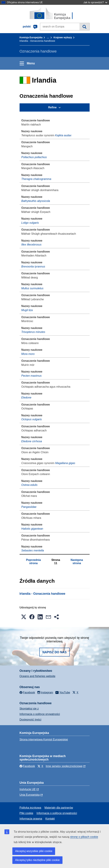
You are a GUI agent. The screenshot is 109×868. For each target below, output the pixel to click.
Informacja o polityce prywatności (40, 714)
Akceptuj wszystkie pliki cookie (34, 851)
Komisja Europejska (31, 37)
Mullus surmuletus (32, 288)
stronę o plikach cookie (84, 837)
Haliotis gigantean (32, 529)
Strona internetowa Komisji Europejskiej (44, 739)
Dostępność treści (30, 720)
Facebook (27, 766)
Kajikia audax (63, 135)
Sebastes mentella (33, 550)
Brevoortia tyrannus (33, 267)
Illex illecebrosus (31, 245)
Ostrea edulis (29, 485)
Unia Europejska (30, 795)
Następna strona (77, 561)
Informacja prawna (31, 819)
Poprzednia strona (33, 561)
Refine (52, 107)
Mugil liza (27, 310)
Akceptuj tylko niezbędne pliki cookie (37, 860)
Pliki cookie (26, 813)
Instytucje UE (28, 789)
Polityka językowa (30, 808)
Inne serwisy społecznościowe (64, 766)
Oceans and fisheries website (38, 676)
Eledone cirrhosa (32, 441)
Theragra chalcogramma (36, 179)
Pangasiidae (29, 507)
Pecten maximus (31, 376)
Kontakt (50, 819)
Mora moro (28, 354)
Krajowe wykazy (63, 37)
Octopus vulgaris (31, 419)
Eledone (26, 398)
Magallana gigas (65, 463)
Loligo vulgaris (30, 223)
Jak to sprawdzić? (95, 2)
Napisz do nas (55, 652)
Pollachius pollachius (34, 157)
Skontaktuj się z (29, 709)
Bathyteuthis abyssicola (36, 201)
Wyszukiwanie (84, 27)
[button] (24, 617)
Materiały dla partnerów (59, 808)
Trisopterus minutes (33, 332)
